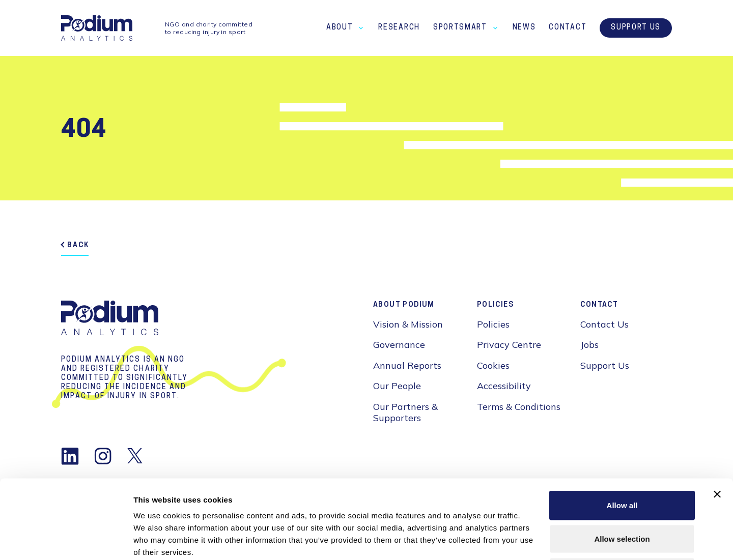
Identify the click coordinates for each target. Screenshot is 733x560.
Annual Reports (407, 365)
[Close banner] (717, 416)
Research (399, 28)
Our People (397, 386)
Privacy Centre (509, 345)
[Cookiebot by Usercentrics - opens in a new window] (66, 540)
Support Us (636, 28)
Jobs (589, 345)
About (340, 28)
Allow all (622, 426)
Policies (493, 324)
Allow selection (622, 460)
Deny (622, 493)
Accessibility (504, 386)
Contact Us (604, 324)
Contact (568, 28)
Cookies (493, 365)
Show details (534, 540)
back (78, 245)
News (524, 28)
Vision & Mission (408, 324)
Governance (399, 345)
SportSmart (460, 28)
